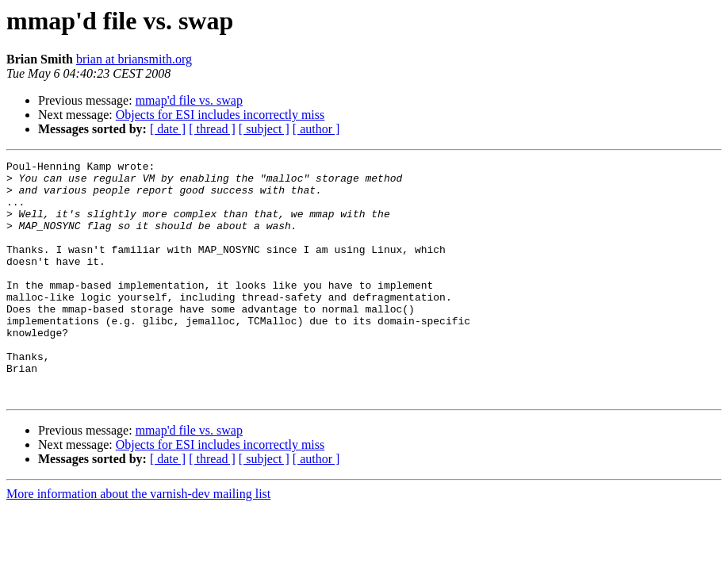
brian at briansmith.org (134, 59)
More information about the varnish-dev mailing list (138, 541)
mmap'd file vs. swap (189, 100)
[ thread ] (212, 129)
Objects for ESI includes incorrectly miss (220, 115)
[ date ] (168, 129)
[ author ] (316, 129)
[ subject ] (264, 129)
